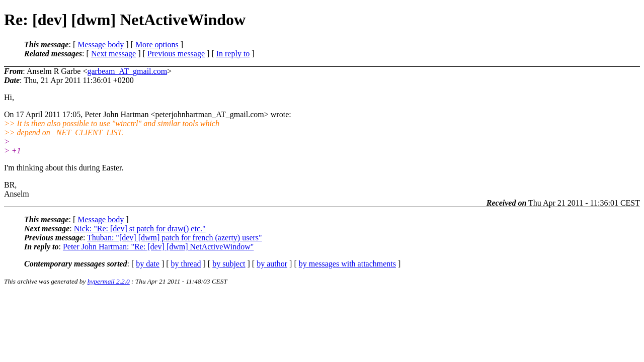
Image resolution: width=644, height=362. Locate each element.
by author (272, 264)
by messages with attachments (347, 264)
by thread (186, 264)
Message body (101, 44)
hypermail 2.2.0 (109, 281)
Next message (113, 54)
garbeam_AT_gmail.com (127, 71)
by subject (229, 264)
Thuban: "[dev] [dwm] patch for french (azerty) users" (175, 238)
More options (157, 44)
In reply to (233, 54)
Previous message (176, 54)
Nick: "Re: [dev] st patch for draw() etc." (140, 229)
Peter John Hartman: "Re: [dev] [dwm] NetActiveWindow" (158, 247)
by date (148, 264)
